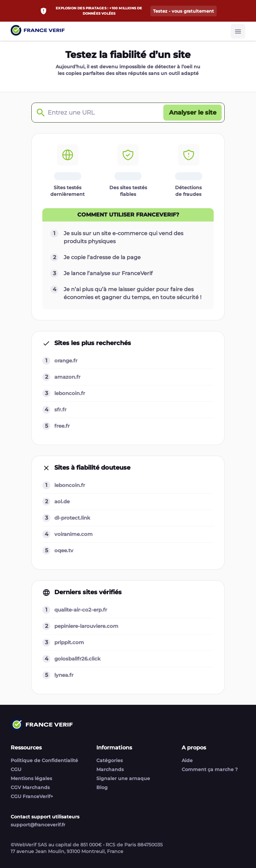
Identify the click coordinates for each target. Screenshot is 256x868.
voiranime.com (73, 534)
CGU (16, 769)
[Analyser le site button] (192, 113)
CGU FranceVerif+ (32, 796)
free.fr (62, 426)
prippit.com (69, 642)
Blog (102, 787)
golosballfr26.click (77, 659)
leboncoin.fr (70, 393)
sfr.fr (60, 410)
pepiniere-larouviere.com (86, 626)
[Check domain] (39, 113)
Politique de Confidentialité (44, 760)
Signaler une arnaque (123, 778)
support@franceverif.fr (38, 825)
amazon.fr (67, 377)
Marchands (110, 769)
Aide (187, 760)
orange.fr (66, 361)
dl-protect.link (72, 518)
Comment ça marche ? (210, 769)
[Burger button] (238, 31)
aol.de (62, 501)
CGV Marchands (30, 787)
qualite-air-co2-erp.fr (81, 610)
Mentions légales (31, 778)
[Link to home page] (38, 31)
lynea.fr (64, 675)
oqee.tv (64, 550)
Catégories (109, 760)
